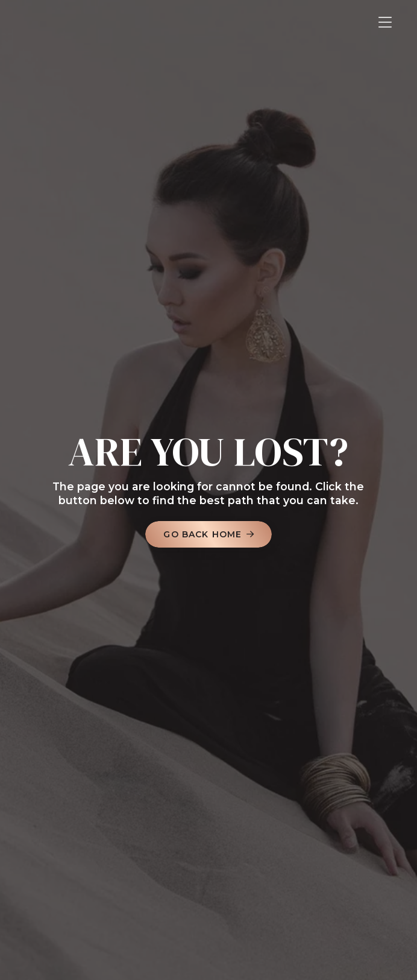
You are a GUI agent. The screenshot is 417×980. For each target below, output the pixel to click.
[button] (385, 23)
